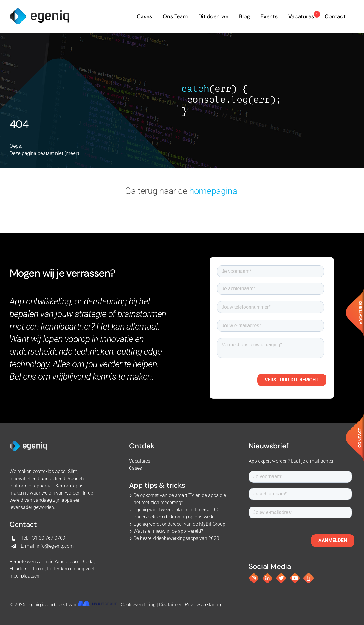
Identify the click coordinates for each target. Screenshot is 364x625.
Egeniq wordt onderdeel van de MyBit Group (179, 524)
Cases (135, 468)
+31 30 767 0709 (47, 538)
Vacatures (140, 461)
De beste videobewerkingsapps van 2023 (176, 538)
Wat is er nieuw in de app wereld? (168, 531)
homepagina (213, 191)
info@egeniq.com (55, 546)
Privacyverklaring (203, 605)
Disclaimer (170, 605)
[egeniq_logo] (39, 11)
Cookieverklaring (138, 605)
